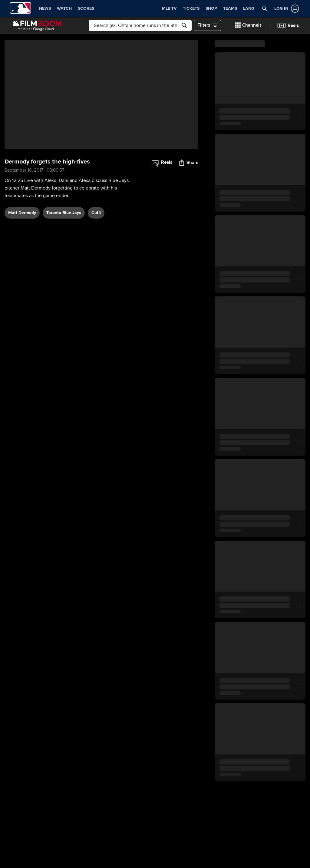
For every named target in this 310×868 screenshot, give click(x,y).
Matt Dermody (22, 213)
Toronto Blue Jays (64, 213)
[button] (265, 8)
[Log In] (285, 9)
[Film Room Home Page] (36, 25)
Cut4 (96, 213)
